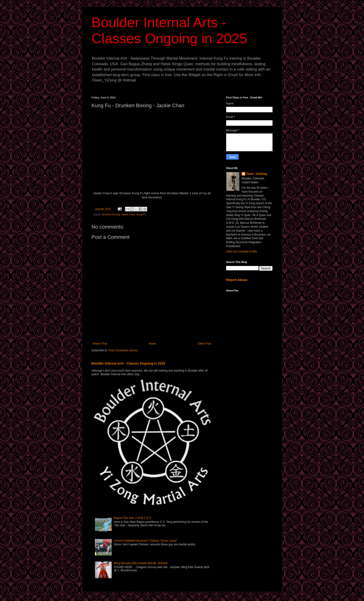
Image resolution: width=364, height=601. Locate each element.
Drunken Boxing (111, 214)
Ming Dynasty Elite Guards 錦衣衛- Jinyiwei (141, 563)
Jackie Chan (128, 214)
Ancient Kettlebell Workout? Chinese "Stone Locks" (146, 541)
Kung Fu (141, 214)
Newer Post (100, 344)
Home (153, 344)
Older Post (204, 344)
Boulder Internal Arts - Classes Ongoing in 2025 (128, 363)
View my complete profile (242, 252)
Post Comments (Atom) (123, 350)
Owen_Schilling (257, 174)
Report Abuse (237, 280)
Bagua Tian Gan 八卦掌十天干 (133, 518)
